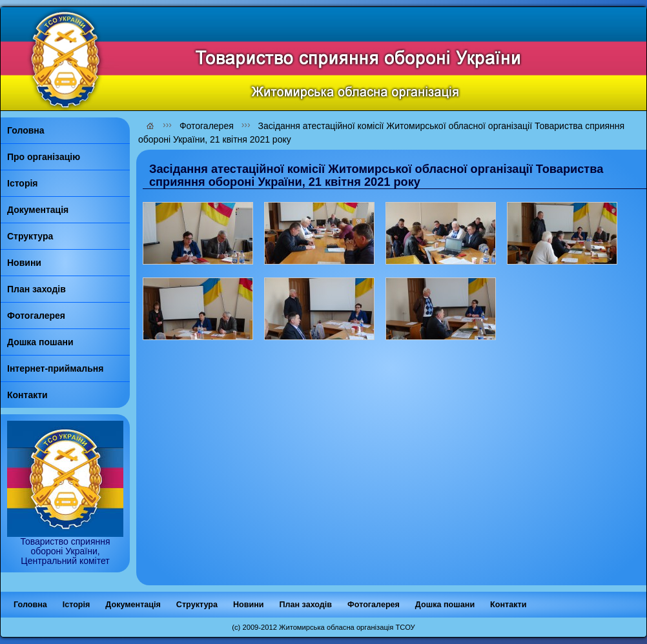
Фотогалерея (207, 126)
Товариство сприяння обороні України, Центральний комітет (65, 547)
